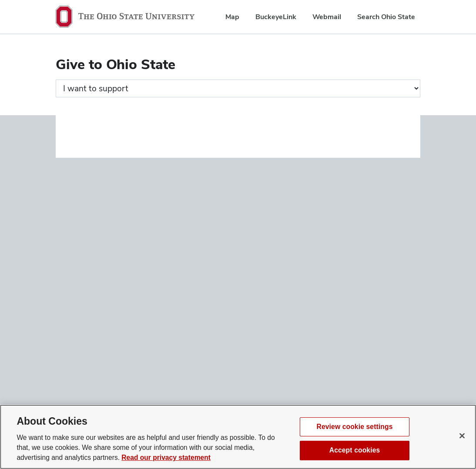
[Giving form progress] (238, 88)
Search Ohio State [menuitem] (386, 17)
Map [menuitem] (232, 17)
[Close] (462, 436)
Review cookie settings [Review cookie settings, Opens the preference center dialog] (355, 427)
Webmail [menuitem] (327, 17)
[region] (238, 437)
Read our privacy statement (166, 457)
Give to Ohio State (116, 64)
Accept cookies (355, 450)
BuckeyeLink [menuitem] (276, 17)
